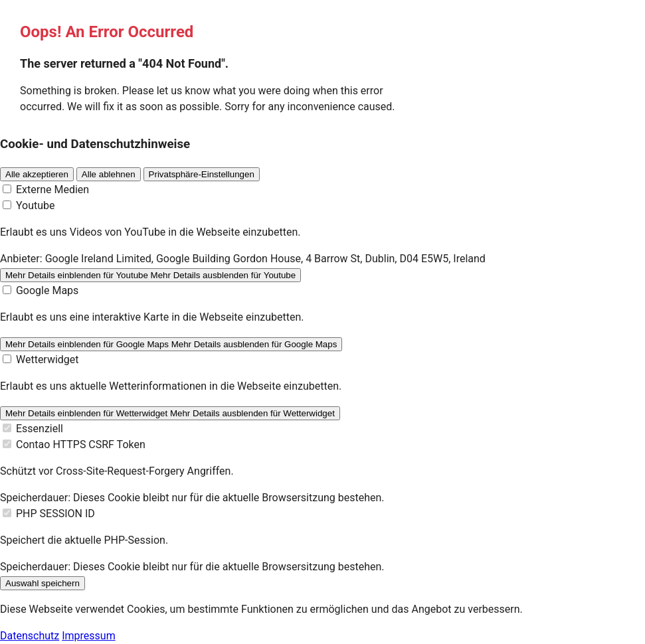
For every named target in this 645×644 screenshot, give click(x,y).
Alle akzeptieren (37, 174)
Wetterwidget (47, 360)
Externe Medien (52, 190)
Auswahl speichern (43, 583)
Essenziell (40, 429)
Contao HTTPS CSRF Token (81, 444)
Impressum (89, 636)
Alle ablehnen (109, 174)
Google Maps (47, 290)
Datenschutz (30, 636)
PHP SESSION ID (55, 514)
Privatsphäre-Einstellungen (202, 174)
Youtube (36, 205)
